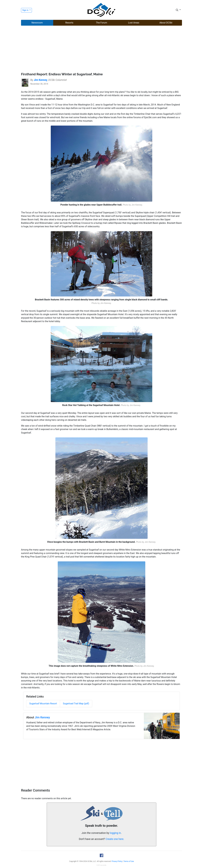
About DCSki (166, 23)
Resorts (69, 23)
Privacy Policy (117, 861)
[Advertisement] (101, 49)
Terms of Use (129, 861)
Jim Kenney (42, 717)
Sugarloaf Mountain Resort (43, 704)
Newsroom (37, 23)
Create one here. (115, 839)
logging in (115, 833)
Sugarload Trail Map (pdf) (76, 704)
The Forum (102, 23)
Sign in (26, 10)
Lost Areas (134, 23)
